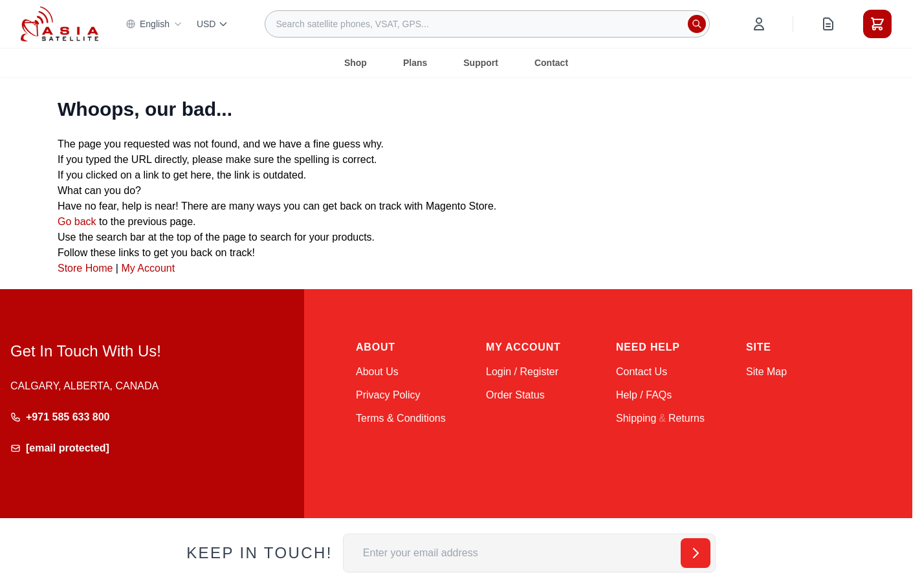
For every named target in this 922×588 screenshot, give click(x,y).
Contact (551, 63)
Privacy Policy (388, 395)
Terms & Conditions (401, 418)
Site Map (766, 372)
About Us (377, 372)
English (154, 24)
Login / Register (522, 372)
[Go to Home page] (60, 24)
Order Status (515, 395)
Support (481, 63)
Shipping (636, 418)
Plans (415, 63)
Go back (77, 222)
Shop (356, 63)
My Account (148, 268)
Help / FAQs (644, 395)
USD (213, 24)
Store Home (85, 268)
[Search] (697, 24)
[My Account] (759, 24)
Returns (686, 418)
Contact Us (642, 372)
